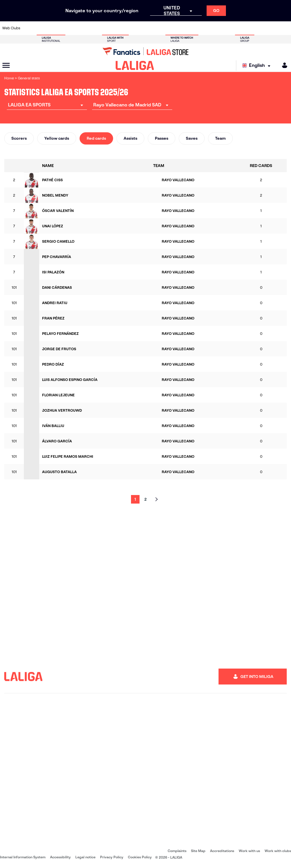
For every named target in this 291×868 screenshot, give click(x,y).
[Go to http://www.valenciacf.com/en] (271, 28)
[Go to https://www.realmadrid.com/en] (217, 28)
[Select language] (258, 66)
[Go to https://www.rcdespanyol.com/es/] (177, 28)
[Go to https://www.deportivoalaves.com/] (70, 28)
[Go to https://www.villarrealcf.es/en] (284, 28)
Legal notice (85, 857)
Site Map (198, 851)
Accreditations (222, 851)
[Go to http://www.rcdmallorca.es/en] (190, 28)
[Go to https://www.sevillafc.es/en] (258, 28)
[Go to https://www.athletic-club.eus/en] (29, 28)
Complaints (177, 851)
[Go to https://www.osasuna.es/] (56, 28)
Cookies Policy (140, 857)
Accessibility (60, 857)
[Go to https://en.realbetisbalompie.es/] (204, 28)
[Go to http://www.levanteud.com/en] (137, 28)
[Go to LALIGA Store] (145, 51)
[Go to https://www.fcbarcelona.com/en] (97, 28)
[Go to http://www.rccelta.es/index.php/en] (164, 28)
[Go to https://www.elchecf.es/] (83, 28)
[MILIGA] (283, 65)
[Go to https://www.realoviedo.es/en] (231, 28)
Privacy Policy (112, 857)
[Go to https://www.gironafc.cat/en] (123, 28)
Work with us (249, 851)
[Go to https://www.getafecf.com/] (110, 28)
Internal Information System (23, 857)
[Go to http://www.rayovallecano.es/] (150, 28)
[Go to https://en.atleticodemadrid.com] (43, 28)
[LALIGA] (135, 65)
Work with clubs (278, 851)
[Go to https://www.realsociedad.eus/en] (244, 28)
